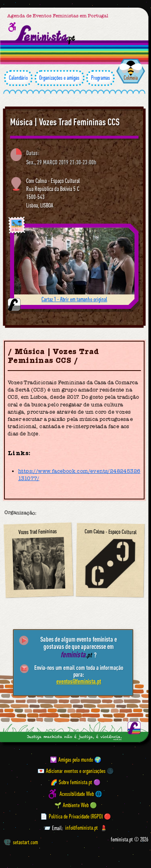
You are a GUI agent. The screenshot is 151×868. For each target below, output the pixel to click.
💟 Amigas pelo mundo (71, 760)
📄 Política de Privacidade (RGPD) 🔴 (76, 816)
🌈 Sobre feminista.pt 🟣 (75, 782)
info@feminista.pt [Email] (82, 828)
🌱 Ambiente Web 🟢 (76, 805)
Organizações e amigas (60, 78)
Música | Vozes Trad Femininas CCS (65, 122)
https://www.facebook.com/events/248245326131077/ (79, 475)
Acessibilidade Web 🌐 (81, 794)
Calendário (18, 78)
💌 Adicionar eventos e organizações (71, 771)
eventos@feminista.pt (79, 681)
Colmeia (131, 78)
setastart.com (21, 842)
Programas (100, 78)
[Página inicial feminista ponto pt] (46, 35)
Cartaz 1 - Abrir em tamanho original (74, 299)
